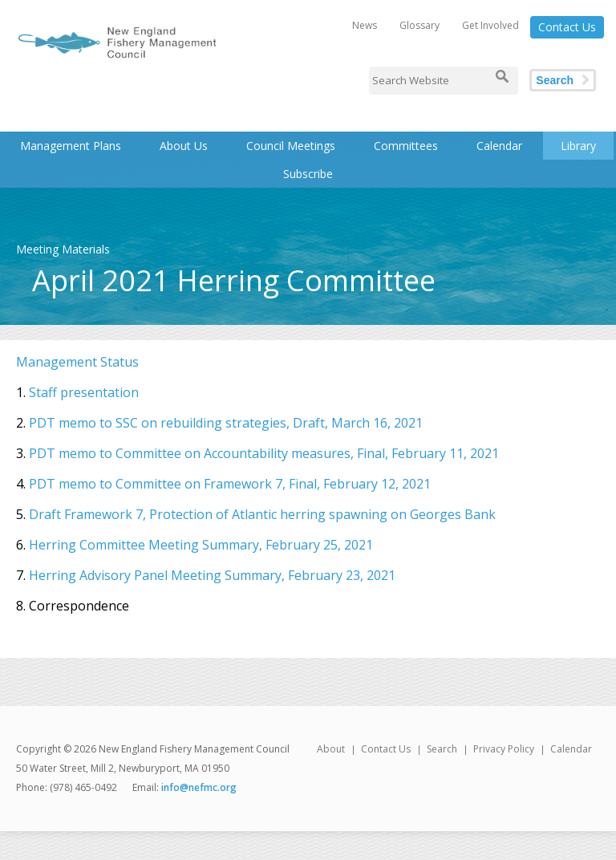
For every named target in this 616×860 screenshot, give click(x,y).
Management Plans (71, 146)
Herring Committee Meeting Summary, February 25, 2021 (201, 545)
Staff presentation (84, 392)
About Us (184, 146)
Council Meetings (291, 146)
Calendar (499, 146)
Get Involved (490, 25)
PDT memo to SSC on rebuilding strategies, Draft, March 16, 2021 (226, 423)
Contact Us (567, 27)
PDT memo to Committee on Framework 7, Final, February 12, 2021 (230, 484)
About (331, 749)
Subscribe (308, 174)
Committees (406, 146)
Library (578, 146)
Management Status (77, 362)
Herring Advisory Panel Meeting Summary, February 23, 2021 (212, 575)
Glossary (419, 25)
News (365, 25)
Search (555, 80)
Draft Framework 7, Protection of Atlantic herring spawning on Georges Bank (262, 514)
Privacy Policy (504, 749)
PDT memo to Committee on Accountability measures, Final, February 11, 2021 (264, 453)
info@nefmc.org (199, 787)
